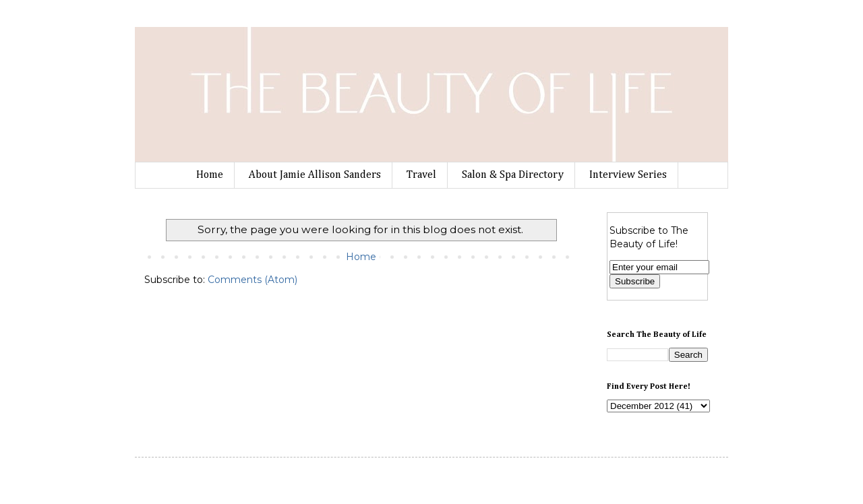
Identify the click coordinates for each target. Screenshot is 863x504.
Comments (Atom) (252, 280)
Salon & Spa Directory (513, 175)
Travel (421, 175)
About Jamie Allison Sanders (315, 175)
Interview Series (628, 175)
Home (210, 175)
